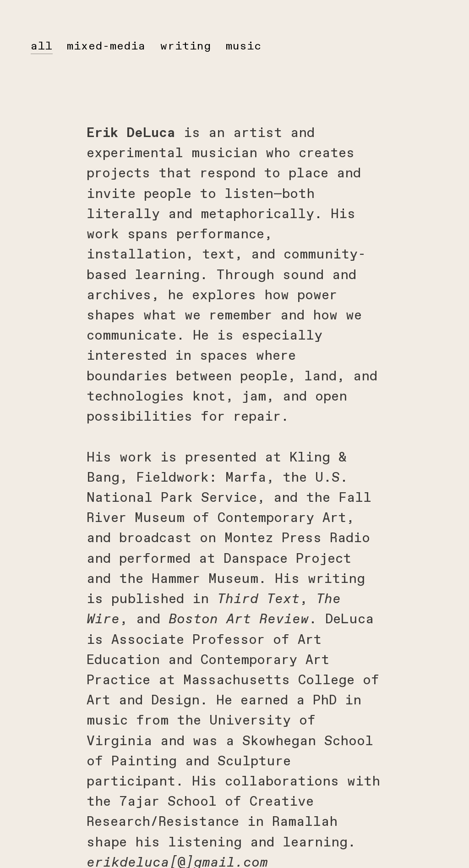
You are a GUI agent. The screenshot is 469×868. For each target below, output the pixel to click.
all (42, 46)
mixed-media (106, 46)
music (244, 46)
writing (186, 46)
